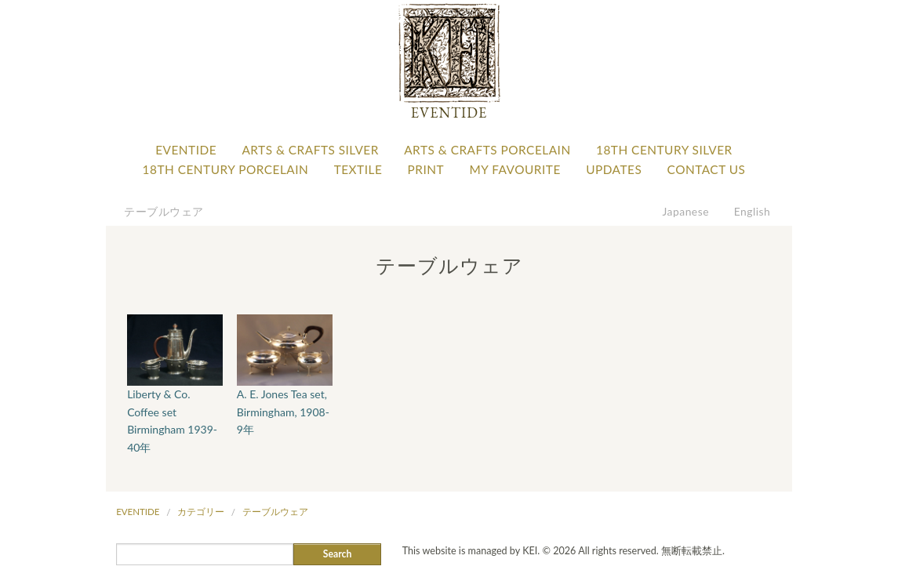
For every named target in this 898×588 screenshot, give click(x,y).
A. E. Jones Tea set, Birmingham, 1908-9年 (283, 412)
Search (338, 554)
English (753, 211)
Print (426, 169)
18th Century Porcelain (226, 169)
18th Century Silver (664, 150)
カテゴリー (201, 512)
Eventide (186, 150)
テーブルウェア (164, 211)
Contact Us (707, 169)
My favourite (514, 169)
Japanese (686, 211)
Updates (614, 169)
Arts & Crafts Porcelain (487, 150)
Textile (358, 169)
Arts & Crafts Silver (310, 150)
